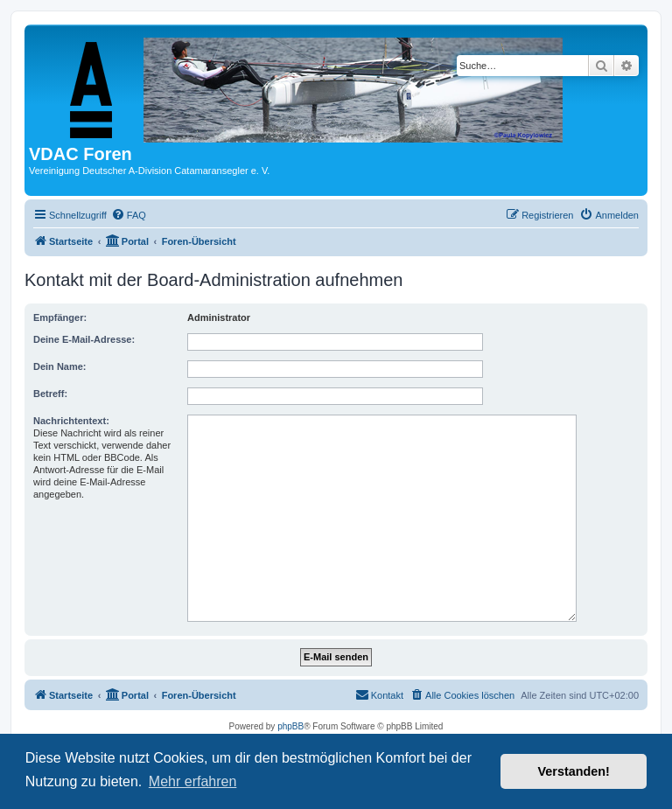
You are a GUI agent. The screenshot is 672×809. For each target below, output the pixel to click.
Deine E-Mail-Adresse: (84, 339)
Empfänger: (60, 317)
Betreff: (50, 394)
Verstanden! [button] (574, 771)
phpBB (290, 726)
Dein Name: (60, 366)
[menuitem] (129, 215)
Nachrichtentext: (71, 421)
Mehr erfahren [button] (193, 781)
